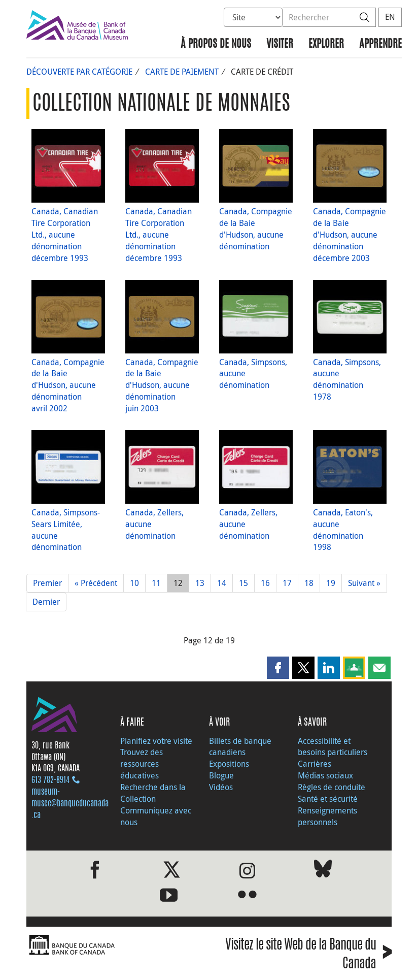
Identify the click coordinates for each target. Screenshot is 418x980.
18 (309, 583)
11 (156, 583)
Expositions (229, 764)
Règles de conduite (332, 787)
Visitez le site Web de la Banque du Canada (308, 955)
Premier (47, 583)
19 (331, 583)
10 (134, 583)
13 (200, 583)
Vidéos (221, 787)
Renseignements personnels (327, 816)
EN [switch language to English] (390, 17)
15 (243, 583)
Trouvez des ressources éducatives (142, 764)
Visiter (280, 44)
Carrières (315, 764)
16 (265, 583)
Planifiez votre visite (156, 741)
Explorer (326, 44)
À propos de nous (216, 44)
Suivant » (364, 583)
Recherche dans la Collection (153, 793)
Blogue (221, 775)
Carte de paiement (182, 72)
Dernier (46, 602)
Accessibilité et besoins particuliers (333, 747)
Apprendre (380, 44)
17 (287, 583)
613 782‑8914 (50, 780)
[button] (278, 668)
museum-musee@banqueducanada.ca (70, 804)
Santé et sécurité (328, 799)
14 (222, 583)
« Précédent (96, 583)
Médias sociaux (325, 775)
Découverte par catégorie (79, 72)
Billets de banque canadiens (240, 747)
